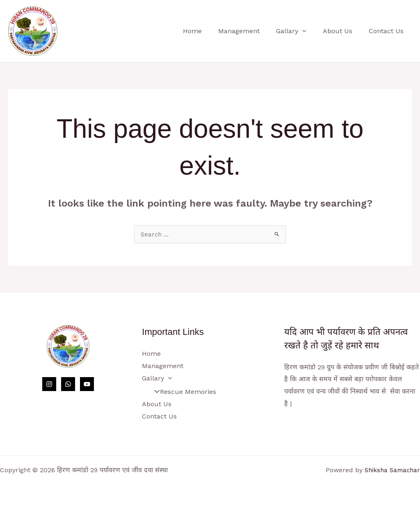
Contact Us (388, 31)
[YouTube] (87, 384)
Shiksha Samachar (390, 470)
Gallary (299, 31)
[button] (310, 31)
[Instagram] (49, 384)
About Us (342, 31)
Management (250, 31)
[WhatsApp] (68, 384)
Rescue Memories (182, 392)
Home (207, 31)
